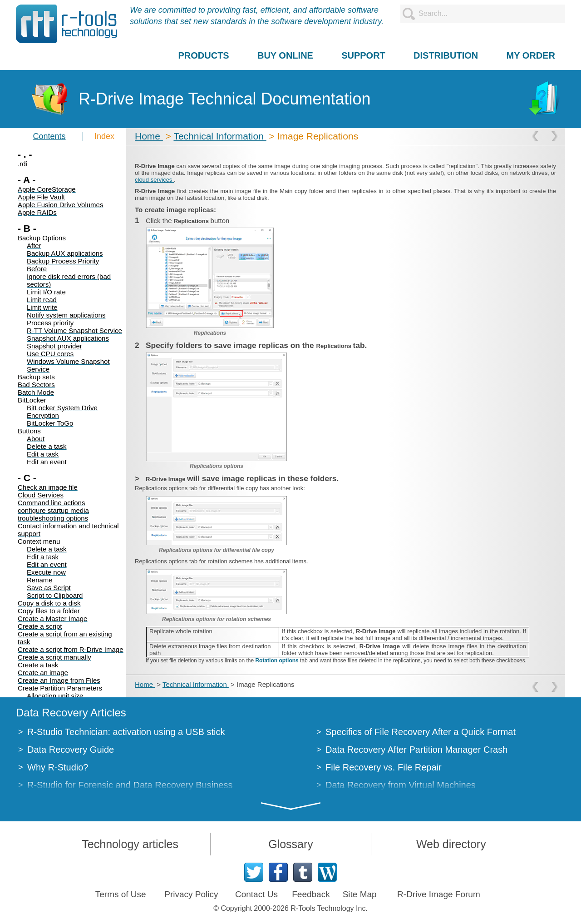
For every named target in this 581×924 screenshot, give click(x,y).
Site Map (360, 894)
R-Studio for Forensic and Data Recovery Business (130, 785)
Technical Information (220, 136)
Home (149, 136)
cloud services (154, 180)
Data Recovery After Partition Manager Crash (416, 750)
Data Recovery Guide (71, 750)
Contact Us (256, 894)
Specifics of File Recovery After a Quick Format (421, 732)
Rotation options (278, 661)
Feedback (311, 894)
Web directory (451, 844)
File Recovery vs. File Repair (384, 767)
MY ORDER (530, 55)
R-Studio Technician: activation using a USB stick (126, 732)
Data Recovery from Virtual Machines (401, 785)
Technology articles (130, 844)
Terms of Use (121, 894)
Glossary (291, 844)
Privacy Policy (191, 894)
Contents (49, 136)
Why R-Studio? (58, 767)
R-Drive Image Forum (439, 894)
